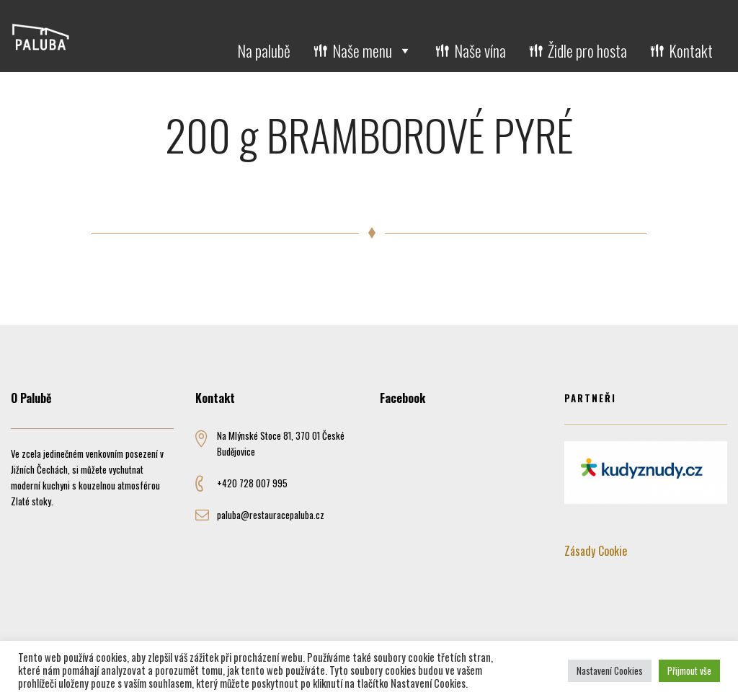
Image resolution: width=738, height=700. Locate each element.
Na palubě (264, 50)
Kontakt (691, 50)
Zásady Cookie (596, 551)
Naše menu (372, 50)
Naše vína (480, 50)
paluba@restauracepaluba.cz (271, 515)
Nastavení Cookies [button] (610, 670)
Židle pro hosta (587, 50)
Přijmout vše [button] (689, 670)
